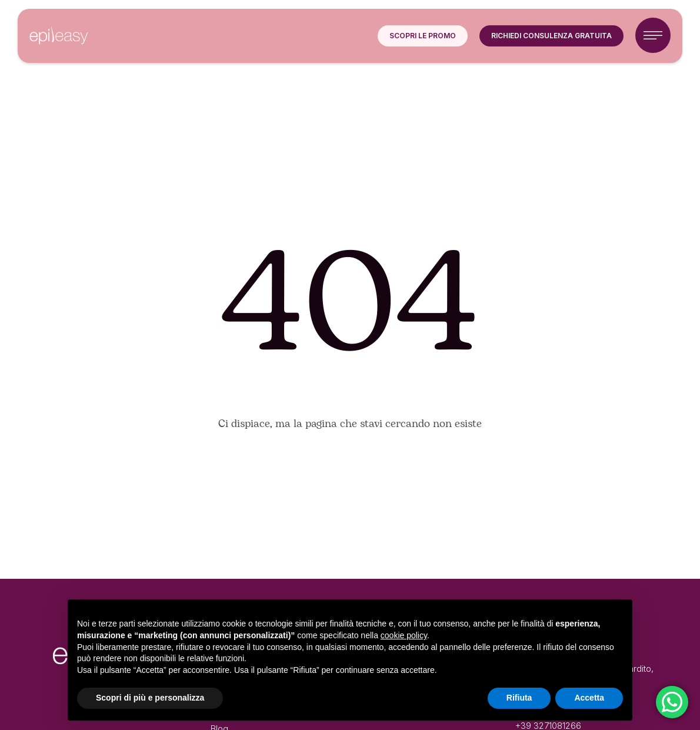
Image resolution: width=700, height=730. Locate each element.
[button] (423, 36)
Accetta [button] (589, 698)
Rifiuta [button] (519, 698)
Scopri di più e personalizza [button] (150, 698)
